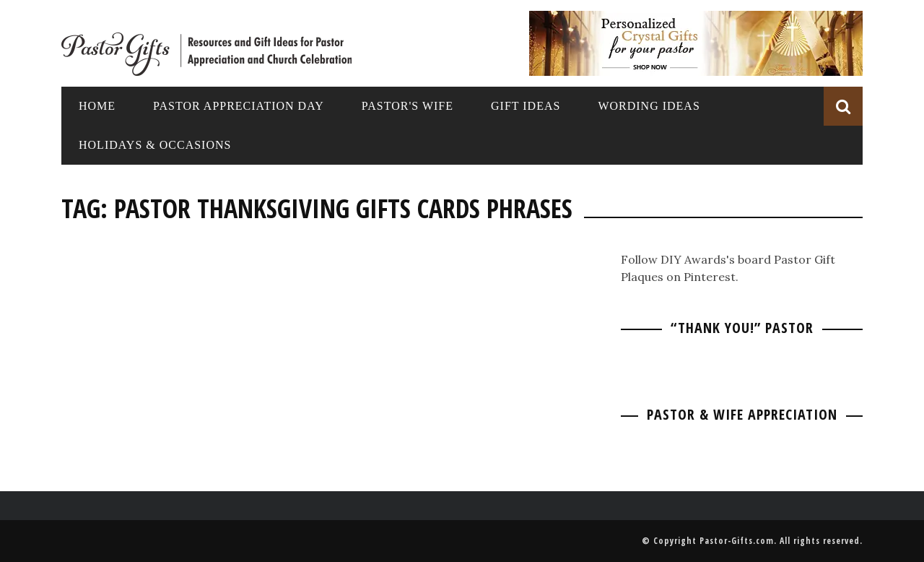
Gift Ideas (526, 106)
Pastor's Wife (407, 106)
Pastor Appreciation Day (239, 106)
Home (97, 106)
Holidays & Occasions (155, 145)
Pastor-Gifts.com (737, 541)
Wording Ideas (649, 106)
